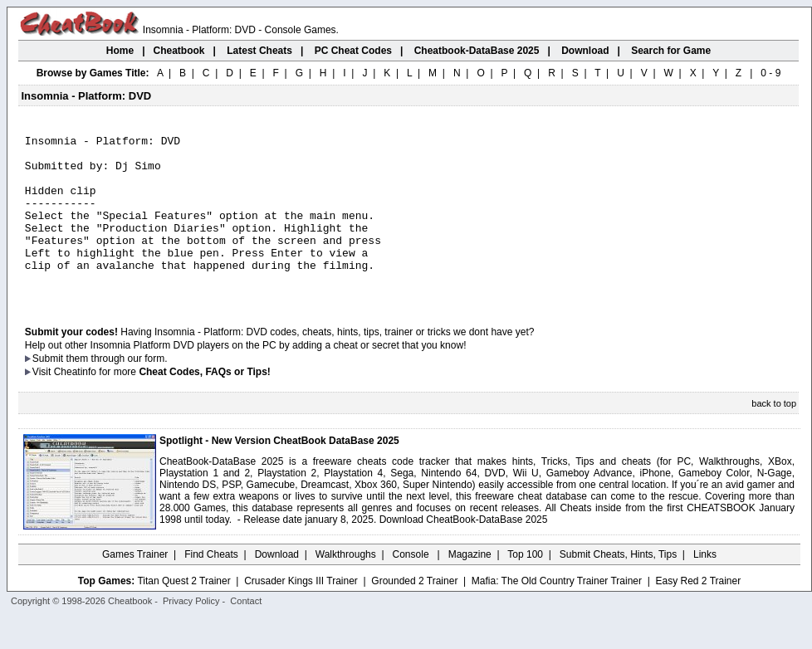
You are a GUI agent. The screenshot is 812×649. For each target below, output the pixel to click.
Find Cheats (211, 587)
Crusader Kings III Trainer (301, 613)
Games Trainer (135, 587)
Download (277, 587)
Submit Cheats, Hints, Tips (618, 587)
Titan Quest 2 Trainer (183, 613)
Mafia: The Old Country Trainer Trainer (557, 613)
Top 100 (525, 587)
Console (412, 587)
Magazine (470, 587)
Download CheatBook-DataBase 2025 (464, 552)
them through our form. (117, 391)
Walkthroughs (346, 587)
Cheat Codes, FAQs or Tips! (204, 404)
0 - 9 (770, 73)
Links (705, 587)
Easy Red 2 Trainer (698, 613)
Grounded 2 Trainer (414, 613)
